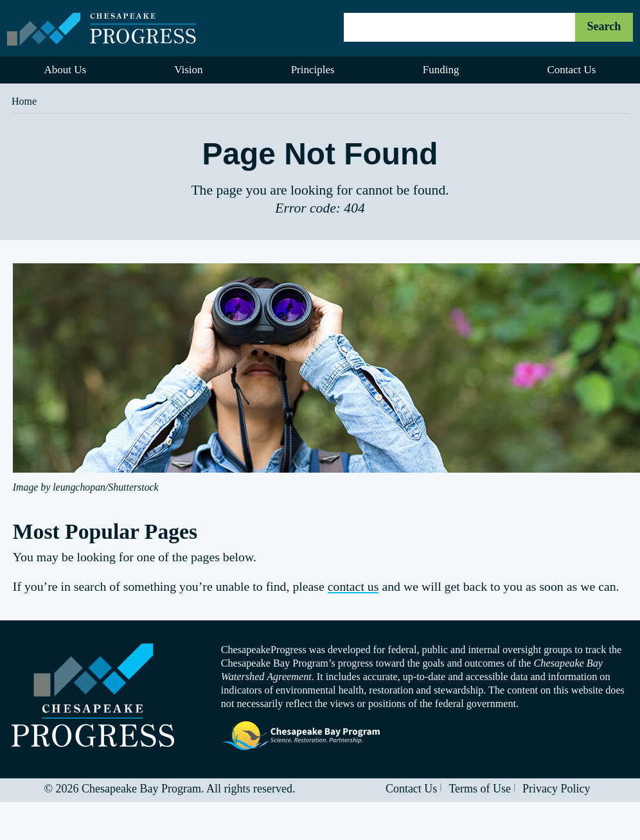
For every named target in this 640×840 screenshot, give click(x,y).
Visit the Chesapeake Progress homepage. (93, 695)
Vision (188, 70)
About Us (66, 70)
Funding (441, 70)
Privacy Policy (556, 789)
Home (24, 101)
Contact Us (412, 789)
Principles (313, 70)
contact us (353, 586)
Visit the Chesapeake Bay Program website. (301, 736)
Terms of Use (480, 789)
